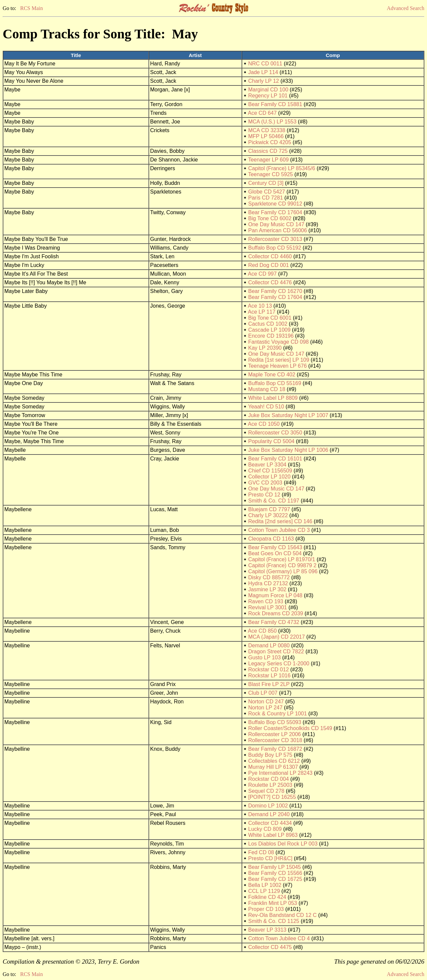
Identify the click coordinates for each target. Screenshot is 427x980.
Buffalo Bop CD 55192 (275, 248)
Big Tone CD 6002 (270, 218)
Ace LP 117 (262, 312)
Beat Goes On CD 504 (275, 553)
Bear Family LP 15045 (275, 867)
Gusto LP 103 (265, 658)
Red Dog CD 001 (269, 265)
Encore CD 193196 (271, 336)
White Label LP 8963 (273, 835)
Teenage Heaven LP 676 (278, 366)
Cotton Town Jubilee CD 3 (279, 530)
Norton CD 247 (266, 702)
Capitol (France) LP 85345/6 (282, 168)
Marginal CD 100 (268, 90)
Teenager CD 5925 (271, 174)
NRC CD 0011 (265, 64)
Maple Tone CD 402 (272, 375)
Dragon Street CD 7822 (276, 651)
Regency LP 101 (268, 96)
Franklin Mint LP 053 (273, 903)
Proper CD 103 (266, 909)
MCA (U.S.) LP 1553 (272, 122)
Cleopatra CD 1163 (271, 539)
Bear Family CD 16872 (275, 749)
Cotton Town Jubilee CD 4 (279, 938)
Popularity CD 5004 (271, 441)
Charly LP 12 (264, 81)
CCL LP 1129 (264, 891)
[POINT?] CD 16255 (272, 797)
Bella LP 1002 (265, 885)
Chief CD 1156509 (270, 471)
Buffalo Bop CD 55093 (275, 722)
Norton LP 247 (265, 708)
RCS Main (31, 8)
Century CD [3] (266, 183)
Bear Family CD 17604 (275, 212)
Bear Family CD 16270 (275, 291)
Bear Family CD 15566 (275, 873)
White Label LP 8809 (273, 398)
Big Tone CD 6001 (270, 318)
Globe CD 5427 (267, 192)
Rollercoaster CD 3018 (275, 740)
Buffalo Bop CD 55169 (275, 383)
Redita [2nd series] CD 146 (280, 521)
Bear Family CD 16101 (275, 459)
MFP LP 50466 (266, 136)
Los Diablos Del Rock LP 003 (283, 844)
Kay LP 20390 (265, 348)
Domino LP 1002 (268, 806)
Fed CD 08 (261, 852)
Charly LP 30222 (268, 515)
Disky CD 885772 (269, 577)
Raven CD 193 (266, 601)
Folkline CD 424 (267, 897)
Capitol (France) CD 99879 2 (282, 565)
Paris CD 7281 (266, 198)
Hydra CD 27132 (268, 583)
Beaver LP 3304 (267, 465)
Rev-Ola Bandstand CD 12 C (282, 915)
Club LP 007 (263, 693)
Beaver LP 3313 (267, 930)
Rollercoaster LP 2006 (275, 734)
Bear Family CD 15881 (275, 104)
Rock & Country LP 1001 (278, 714)
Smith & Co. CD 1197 (274, 501)
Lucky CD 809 (265, 829)
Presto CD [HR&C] (270, 858)
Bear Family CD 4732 (274, 622)
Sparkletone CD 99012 (275, 204)
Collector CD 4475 (270, 947)
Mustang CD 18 (267, 389)
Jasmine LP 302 (267, 589)
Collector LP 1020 (269, 477)
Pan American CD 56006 (278, 230)
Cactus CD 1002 (268, 324)
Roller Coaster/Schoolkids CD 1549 (290, 728)
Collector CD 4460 (270, 256)
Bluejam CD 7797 (269, 509)
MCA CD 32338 (267, 130)
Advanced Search (406, 8)
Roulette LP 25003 (270, 785)
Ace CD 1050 (264, 424)
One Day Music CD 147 (276, 224)
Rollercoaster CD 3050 (275, 433)
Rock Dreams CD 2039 (276, 613)
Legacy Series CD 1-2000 (279, 664)
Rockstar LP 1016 (269, 676)
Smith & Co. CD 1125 (274, 921)
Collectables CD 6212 (274, 761)
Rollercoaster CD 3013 (275, 239)
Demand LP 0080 (269, 645)
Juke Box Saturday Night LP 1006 (288, 450)
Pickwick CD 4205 (270, 142)
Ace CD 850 (262, 631)
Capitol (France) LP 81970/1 (282, 559)
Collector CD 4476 (270, 282)
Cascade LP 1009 (269, 330)
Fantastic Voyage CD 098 (278, 342)
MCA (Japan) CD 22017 (277, 637)
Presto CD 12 (264, 495)
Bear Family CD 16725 (275, 879)
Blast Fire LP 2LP (269, 684)
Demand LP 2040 (269, 814)
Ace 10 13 (260, 306)
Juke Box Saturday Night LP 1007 (288, 415)
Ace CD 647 (262, 113)
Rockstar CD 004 (269, 779)
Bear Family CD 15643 (275, 547)
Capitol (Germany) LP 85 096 (283, 571)
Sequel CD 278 (266, 791)
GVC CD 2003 (265, 483)
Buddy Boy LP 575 (270, 755)
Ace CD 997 (262, 274)
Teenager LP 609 (269, 160)
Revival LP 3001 (268, 607)
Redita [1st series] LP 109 (279, 360)
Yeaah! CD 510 (266, 407)
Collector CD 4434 (270, 823)
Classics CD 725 (268, 151)
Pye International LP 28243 (280, 773)
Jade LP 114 (263, 72)
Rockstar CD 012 (269, 670)
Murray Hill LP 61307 (273, 767)
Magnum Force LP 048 (275, 595)
